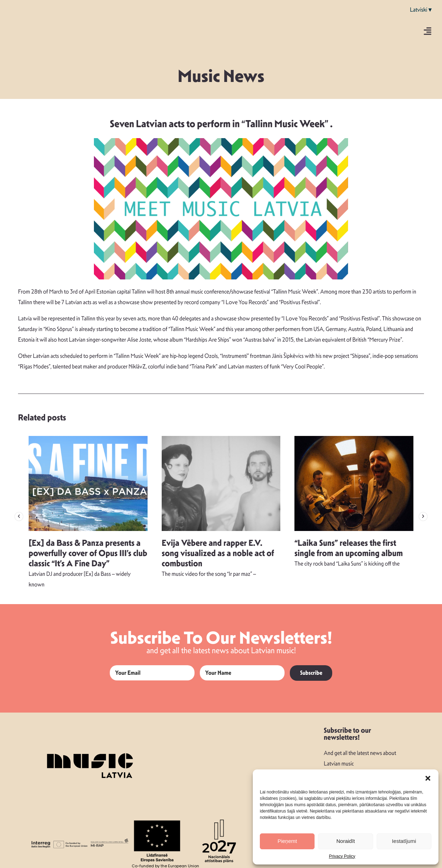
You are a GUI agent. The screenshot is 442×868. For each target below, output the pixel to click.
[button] (428, 778)
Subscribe (311, 673)
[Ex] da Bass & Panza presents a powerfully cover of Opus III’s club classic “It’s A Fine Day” (88, 553)
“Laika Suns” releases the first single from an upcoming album (349, 548)
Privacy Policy (342, 856)
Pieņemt (287, 841)
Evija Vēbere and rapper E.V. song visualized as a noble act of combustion (218, 553)
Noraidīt (346, 841)
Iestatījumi (404, 841)
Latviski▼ (421, 10)
